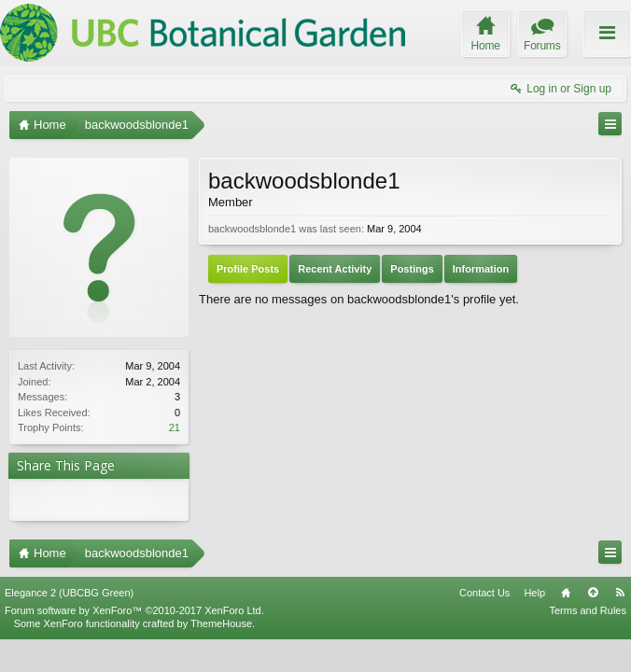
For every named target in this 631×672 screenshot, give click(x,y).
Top (593, 593)
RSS (620, 593)
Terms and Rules (588, 610)
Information (481, 269)
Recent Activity (335, 269)
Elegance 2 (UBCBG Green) (69, 593)
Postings (412, 269)
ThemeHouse (221, 623)
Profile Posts (248, 269)
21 (175, 427)
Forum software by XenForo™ (134, 610)
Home (566, 593)
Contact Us (484, 593)
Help (534, 593)
